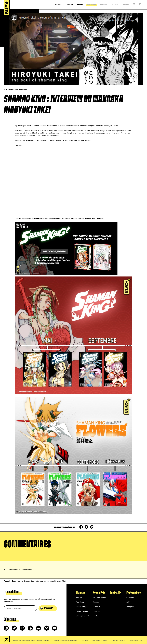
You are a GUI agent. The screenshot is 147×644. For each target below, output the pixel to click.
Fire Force (80, 602)
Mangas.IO (131, 607)
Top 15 (95, 616)
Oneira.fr (115, 592)
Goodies (96, 602)
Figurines (97, 611)
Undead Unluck (82, 611)
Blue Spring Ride (83, 616)
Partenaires (134, 592)
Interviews (23, 90)
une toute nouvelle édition (80, 140)
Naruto (79, 598)
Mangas (80, 592)
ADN (128, 602)
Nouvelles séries (99, 598)
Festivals (96, 607)
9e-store (130, 598)
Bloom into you (82, 607)
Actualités (99, 592)
